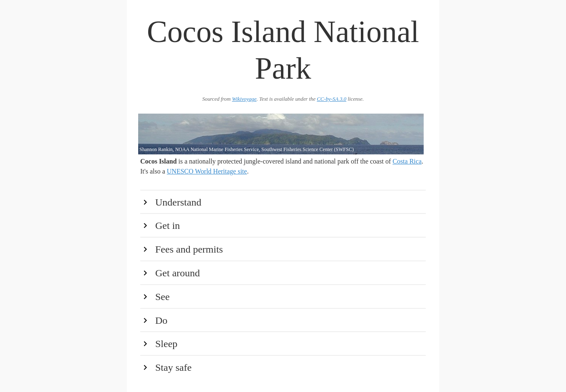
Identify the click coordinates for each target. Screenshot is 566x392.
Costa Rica (407, 161)
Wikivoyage (244, 99)
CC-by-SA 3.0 (331, 99)
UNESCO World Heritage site (207, 171)
